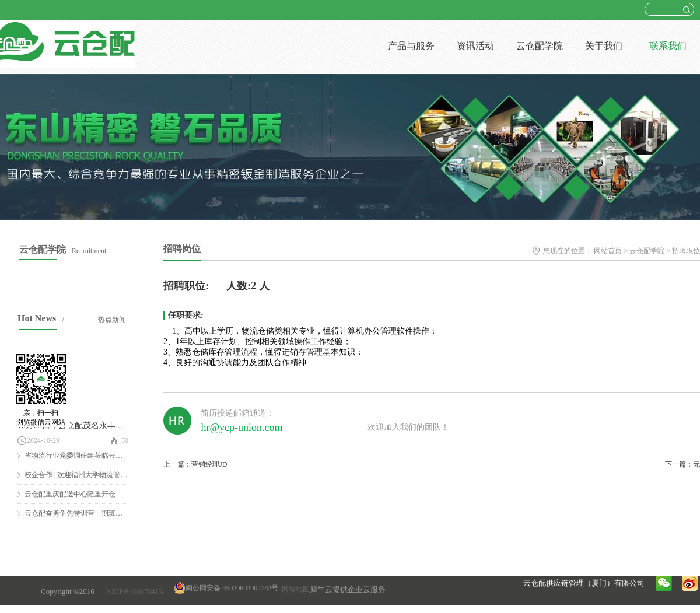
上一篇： (195, 464)
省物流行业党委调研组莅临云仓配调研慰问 (91, 456)
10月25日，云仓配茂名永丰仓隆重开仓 (87, 425)
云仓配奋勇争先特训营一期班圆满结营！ (87, 513)
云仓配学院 (647, 251)
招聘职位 (686, 251)
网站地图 (294, 589)
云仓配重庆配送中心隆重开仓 (70, 494)
